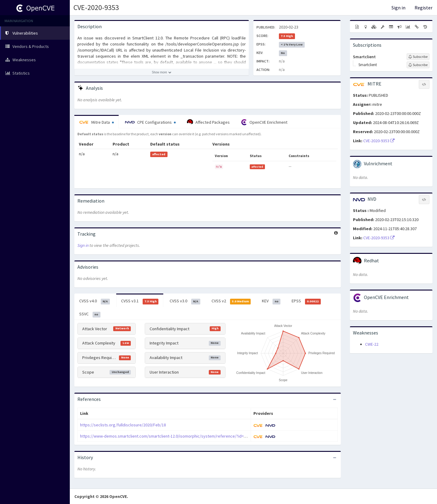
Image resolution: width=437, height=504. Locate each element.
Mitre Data (97, 122)
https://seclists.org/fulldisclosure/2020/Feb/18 (123, 425)
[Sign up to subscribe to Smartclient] (418, 57)
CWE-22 (372, 344)
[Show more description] (162, 72)
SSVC (90, 314)
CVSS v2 (231, 301)
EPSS (306, 301)
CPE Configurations (150, 122)
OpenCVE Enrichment (264, 122)
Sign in (398, 8)
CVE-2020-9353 (96, 7)
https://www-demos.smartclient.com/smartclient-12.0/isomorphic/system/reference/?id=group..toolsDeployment (184, 436)
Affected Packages (208, 122)
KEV (271, 301)
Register (423, 8)
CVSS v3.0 (185, 301)
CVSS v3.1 (140, 301)
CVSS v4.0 (95, 301)
